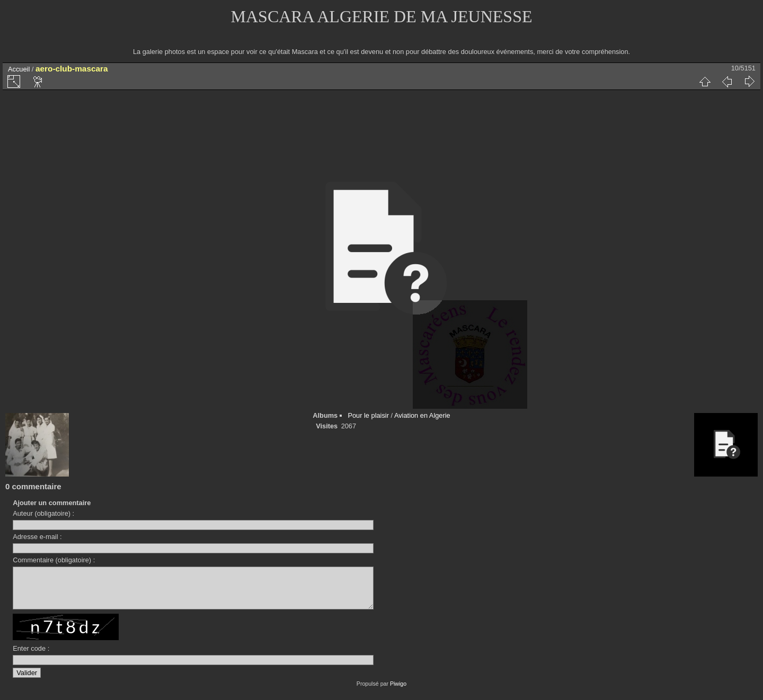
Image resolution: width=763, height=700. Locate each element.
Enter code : (31, 656)
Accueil (19, 69)
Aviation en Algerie (422, 415)
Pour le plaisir (368, 415)
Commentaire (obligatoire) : (54, 560)
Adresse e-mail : (37, 537)
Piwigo (398, 692)
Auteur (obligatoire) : (43, 513)
